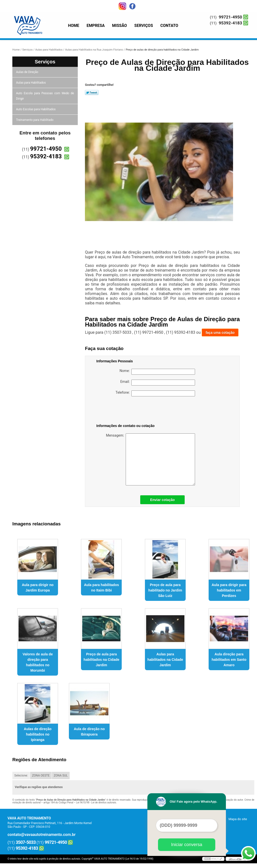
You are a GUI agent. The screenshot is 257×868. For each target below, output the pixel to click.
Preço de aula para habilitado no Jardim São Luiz (165, 590)
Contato (169, 26)
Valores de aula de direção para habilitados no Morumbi (38, 662)
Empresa (96, 26)
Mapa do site (238, 819)
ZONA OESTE (41, 776)
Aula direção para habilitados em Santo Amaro (229, 660)
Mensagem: (150, 459)
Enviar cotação (162, 500)
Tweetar (92, 92)
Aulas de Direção (28, 72)
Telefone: (155, 393)
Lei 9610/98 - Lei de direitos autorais (96, 803)
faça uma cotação (220, 332)
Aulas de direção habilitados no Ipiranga (38, 734)
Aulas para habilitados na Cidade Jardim (165, 660)
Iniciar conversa (187, 845)
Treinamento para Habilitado (35, 120)
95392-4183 (230, 23)
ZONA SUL (61, 776)
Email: (158, 383)
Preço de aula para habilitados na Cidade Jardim (102, 660)
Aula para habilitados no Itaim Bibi (101, 588)
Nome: (157, 372)
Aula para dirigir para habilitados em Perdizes (229, 590)
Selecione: (21, 776)
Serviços (144, 26)
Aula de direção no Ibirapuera (89, 732)
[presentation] (128, 411)
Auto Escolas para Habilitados (36, 109)
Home (74, 26)
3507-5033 (26, 842)
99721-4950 (230, 17)
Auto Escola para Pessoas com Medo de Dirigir (45, 96)
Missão (119, 26)
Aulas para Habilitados (31, 83)
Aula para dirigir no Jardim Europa (38, 588)
